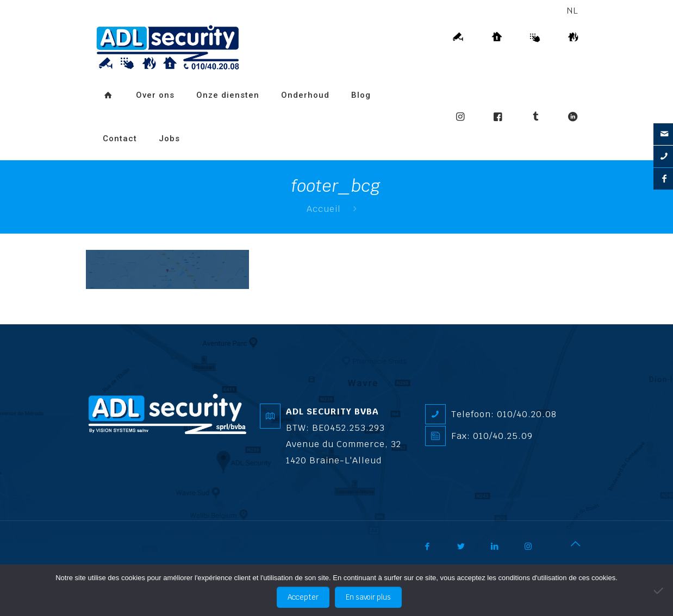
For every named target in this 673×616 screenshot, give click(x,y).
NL (572, 11)
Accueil (324, 209)
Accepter (303, 597)
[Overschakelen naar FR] (202, 122)
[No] (659, 590)
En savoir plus (368, 597)
